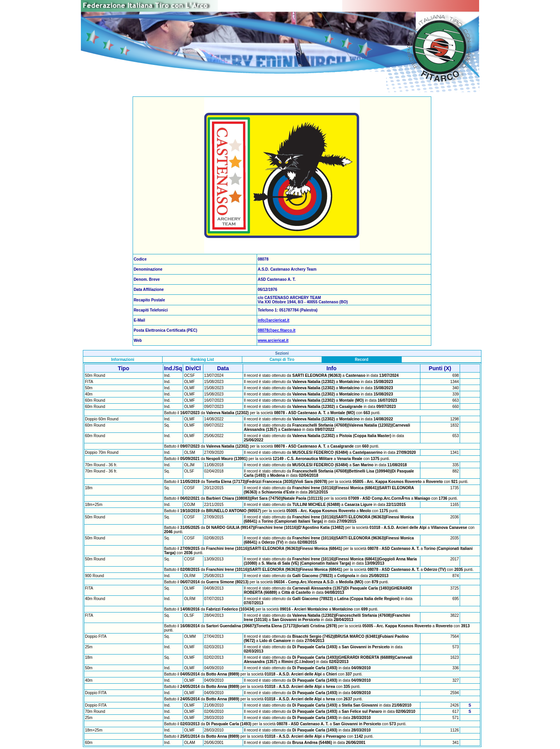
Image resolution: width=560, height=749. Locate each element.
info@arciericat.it (274, 320)
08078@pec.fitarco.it (277, 330)
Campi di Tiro (282, 360)
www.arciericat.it (273, 340)
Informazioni (123, 360)
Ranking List (202, 360)
